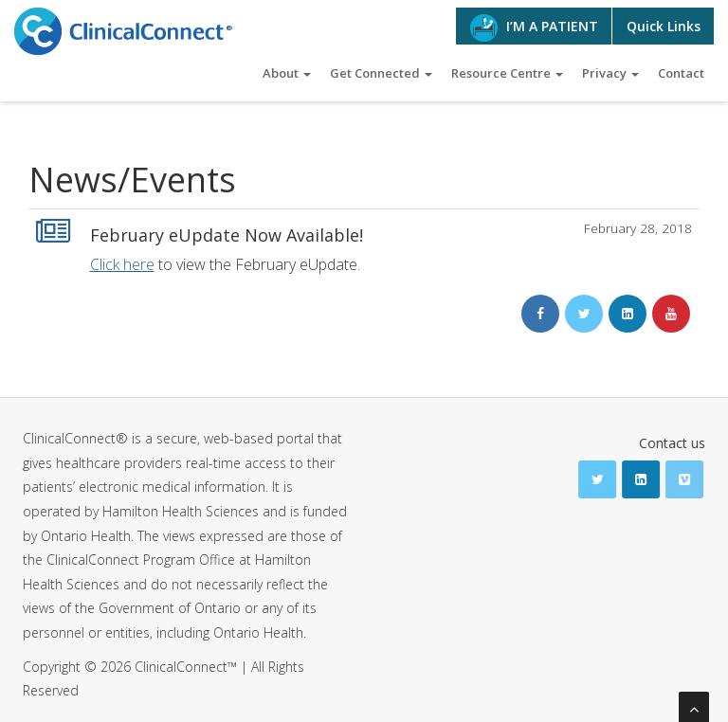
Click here (122, 264)
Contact (681, 73)
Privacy (610, 73)
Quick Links (664, 26)
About (287, 73)
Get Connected (381, 73)
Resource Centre (507, 73)
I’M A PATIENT (534, 28)
